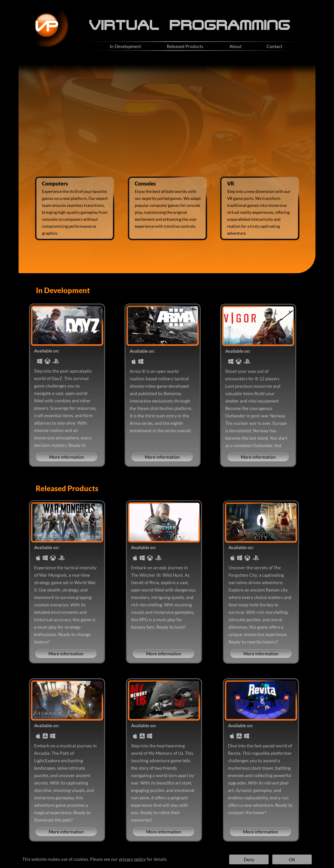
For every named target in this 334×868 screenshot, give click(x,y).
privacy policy (132, 859)
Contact (274, 46)
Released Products (185, 46)
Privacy (164, 855)
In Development (125, 46)
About (236, 46)
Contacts (186, 855)
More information (67, 457)
